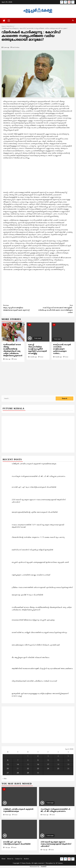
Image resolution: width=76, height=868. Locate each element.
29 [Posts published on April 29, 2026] (28, 773)
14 (29, 325)
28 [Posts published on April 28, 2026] (18, 773)
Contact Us (19, 859)
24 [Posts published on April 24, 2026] (48, 769)
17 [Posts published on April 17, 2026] (48, 765)
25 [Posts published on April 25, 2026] (58, 769)
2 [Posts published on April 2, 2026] (38, 756)
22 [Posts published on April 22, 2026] (28, 769)
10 (4, 325)
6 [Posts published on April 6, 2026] (8, 760)
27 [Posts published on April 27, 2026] (8, 773)
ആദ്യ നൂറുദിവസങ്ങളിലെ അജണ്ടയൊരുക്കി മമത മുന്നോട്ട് (21, 308)
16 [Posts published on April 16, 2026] (38, 765)
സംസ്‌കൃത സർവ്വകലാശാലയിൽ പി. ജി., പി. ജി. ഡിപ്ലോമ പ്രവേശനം (56, 810)
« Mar (5, 779)
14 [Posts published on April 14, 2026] (18, 765)
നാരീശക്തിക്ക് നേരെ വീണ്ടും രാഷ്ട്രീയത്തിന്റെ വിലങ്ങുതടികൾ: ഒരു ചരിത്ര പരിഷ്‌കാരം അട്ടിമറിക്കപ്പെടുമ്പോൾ (13, 350)
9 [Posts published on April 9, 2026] (38, 760)
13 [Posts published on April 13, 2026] (8, 765)
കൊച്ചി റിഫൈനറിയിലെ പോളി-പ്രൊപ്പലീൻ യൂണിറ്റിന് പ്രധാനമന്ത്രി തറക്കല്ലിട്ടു (37, 349)
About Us (10, 859)
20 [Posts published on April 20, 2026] (8, 769)
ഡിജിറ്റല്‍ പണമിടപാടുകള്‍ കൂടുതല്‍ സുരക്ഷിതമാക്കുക (18, 810)
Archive (26, 859)
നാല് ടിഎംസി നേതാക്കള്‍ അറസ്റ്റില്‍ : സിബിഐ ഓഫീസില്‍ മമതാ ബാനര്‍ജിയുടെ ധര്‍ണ (55, 309)
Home (4, 859)
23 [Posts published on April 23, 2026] (38, 769)
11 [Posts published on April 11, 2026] (58, 760)
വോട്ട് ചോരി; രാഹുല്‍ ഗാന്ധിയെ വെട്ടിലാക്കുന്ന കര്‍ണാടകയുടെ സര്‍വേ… (62, 349)
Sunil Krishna (16, 48)
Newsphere (49, 863)
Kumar (15, 359)
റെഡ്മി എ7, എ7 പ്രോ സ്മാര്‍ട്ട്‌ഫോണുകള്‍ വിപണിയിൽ (17, 843)
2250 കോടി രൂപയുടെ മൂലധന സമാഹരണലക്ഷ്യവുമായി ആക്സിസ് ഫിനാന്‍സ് (56, 844)
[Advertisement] (38, 176)
